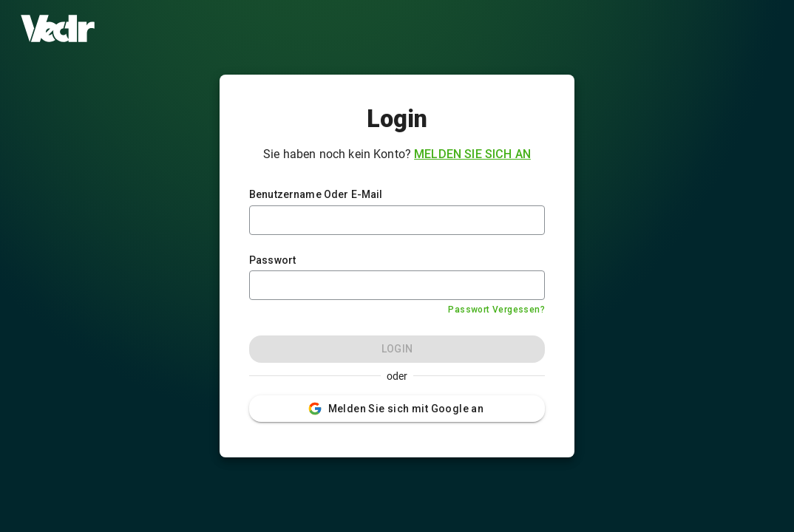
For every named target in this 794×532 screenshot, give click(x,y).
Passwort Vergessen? (496, 310)
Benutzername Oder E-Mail (316, 194)
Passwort (272, 260)
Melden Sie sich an (472, 154)
